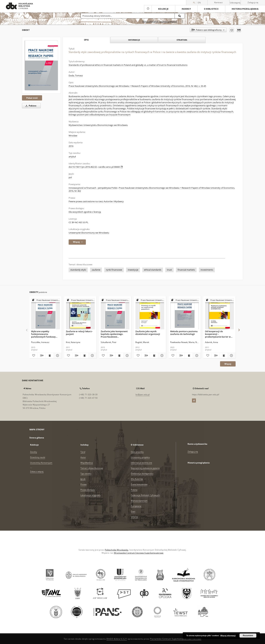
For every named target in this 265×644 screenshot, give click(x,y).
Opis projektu (137, 452)
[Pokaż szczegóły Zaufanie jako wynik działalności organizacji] (161, 356)
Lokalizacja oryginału (91, 495)
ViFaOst (134, 517)
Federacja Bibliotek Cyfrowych (145, 495)
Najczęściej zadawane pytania (145, 468)
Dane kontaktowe (139, 484)
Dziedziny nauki (38, 457)
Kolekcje (163, 9)
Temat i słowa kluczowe (92, 468)
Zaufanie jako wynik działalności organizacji (148, 333)
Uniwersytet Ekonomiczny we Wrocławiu (89, 233)
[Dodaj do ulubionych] (232, 30)
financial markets (186, 270)
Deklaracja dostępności (142, 474)
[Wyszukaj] (180, 16)
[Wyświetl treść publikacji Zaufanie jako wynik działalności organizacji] (154, 356)
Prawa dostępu (88, 490)
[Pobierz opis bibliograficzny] (41, 356)
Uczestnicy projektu (140, 457)
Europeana (136, 506)
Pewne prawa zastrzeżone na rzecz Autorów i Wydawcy (96, 201)
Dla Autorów (137, 479)
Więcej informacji (228, 636)
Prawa (83, 484)
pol (70, 177)
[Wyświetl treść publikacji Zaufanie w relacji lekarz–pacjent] (84, 356)
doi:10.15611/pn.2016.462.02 (83, 167)
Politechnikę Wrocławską (117, 550)
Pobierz (30, 106)
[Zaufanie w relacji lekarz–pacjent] (80, 314)
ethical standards (153, 270)
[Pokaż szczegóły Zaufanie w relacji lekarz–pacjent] (92, 356)
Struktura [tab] (182, 40)
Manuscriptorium (139, 501)
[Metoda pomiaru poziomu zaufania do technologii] (185, 314)
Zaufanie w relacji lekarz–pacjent (79, 333)
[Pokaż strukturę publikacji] (46, 300)
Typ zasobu (86, 474)
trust (169, 270)
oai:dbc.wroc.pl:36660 (111, 167)
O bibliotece (211, 9)
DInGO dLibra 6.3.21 (117, 639)
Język (83, 479)
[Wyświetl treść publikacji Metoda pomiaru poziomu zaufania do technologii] (189, 356)
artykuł (72, 157)
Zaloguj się (253, 2)
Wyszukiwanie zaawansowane (160, 21)
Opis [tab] (86, 40)
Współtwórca (87, 463)
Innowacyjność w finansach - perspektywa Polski (93, 188)
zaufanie (96, 270)
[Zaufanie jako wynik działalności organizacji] (150, 314)
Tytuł (83, 452)
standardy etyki (78, 270)
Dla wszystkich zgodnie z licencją (85, 212)
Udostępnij (235, 3)
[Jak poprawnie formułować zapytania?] (182, 21)
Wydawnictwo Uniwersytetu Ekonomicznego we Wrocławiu (98, 125)
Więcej (228, 364)
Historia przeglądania (245, 9)
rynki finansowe (114, 270)
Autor (83, 457)
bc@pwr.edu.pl (143, 395)
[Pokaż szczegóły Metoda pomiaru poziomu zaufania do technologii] (196, 356)
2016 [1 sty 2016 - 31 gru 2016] (71, 146)
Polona (134, 490)
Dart (133, 511)
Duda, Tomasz (76, 76)
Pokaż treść (32, 98)
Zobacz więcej (37, 471)
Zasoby (34, 452)
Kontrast (218, 2)
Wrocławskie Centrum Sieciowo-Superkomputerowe (139, 553)
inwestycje (133, 270)
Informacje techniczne (141, 463)
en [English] (199, 3)
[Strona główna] (148, 9)
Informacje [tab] (134, 40)
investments (207, 270)
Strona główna (37, 438)
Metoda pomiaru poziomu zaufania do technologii (184, 333)
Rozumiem (248, 636)
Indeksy (186, 9)
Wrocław (73, 136)
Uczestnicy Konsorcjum (41, 463)
